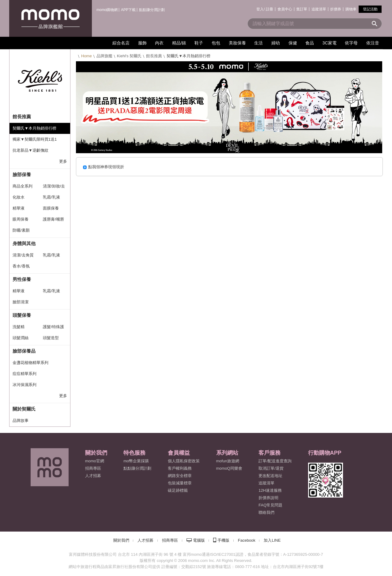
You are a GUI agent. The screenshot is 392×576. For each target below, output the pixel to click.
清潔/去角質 (23, 255)
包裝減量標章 (180, 483)
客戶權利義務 (180, 468)
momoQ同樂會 (229, 468)
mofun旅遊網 (228, 461)
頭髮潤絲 (21, 338)
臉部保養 (22, 174)
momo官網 (95, 461)
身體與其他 (24, 243)
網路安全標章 (180, 476)
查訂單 (302, 9)
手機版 (223, 540)
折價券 (336, 9)
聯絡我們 (266, 512)
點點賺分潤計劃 (152, 10)
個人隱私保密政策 (184, 461)
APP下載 (128, 10)
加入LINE (272, 540)
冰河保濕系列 (24, 385)
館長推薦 (154, 56)
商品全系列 (23, 186)
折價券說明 (268, 498)
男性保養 (22, 279)
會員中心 (285, 9)
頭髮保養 (22, 315)
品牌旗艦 (104, 56)
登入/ (260, 9)
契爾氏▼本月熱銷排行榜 (34, 128)
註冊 (269, 9)
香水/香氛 (21, 266)
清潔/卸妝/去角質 (54, 188)
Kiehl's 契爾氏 (129, 56)
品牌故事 (21, 421)
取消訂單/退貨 (271, 468)
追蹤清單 (319, 9)
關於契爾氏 (24, 409)
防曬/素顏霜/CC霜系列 (24, 232)
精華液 (19, 208)
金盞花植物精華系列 (30, 363)
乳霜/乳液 (51, 197)
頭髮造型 (51, 338)
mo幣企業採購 (136, 461)
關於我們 (121, 540)
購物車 (351, 9)
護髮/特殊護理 (53, 328)
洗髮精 (19, 327)
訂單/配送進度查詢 (275, 461)
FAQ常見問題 (270, 505)
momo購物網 (107, 10)
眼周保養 (21, 219)
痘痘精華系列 (24, 374)
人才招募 (145, 540)
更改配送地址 (270, 476)
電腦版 (199, 540)
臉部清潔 (21, 302)
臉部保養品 (24, 351)
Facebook (247, 540)
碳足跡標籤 (178, 490)
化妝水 (19, 197)
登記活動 (370, 9)
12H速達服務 (270, 490)
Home (87, 56)
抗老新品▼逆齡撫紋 (30, 150)
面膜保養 (51, 208)
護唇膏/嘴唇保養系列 (53, 221)
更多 (63, 161)
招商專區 (93, 468)
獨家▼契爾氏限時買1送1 (35, 139)
